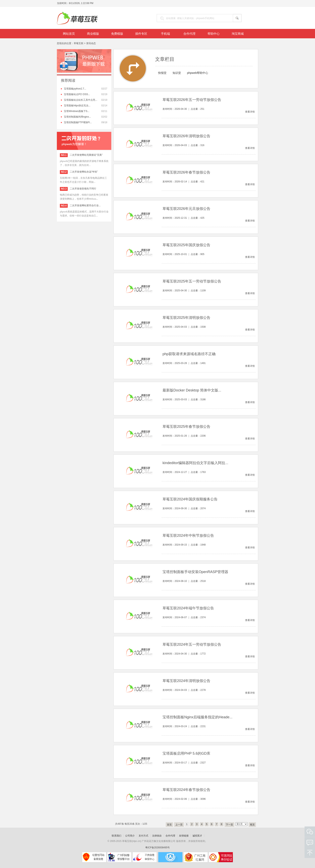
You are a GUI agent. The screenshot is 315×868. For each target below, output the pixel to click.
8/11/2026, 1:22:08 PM (81, 3)
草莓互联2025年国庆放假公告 (186, 245)
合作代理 (189, 34)
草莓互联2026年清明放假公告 (186, 136)
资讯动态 (91, 43)
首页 (169, 825)
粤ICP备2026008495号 (158, 848)
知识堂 (177, 73)
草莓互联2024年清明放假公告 (186, 681)
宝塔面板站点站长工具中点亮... (81, 100)
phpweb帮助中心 (198, 73)
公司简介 (130, 836)
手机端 (165, 34)
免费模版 (117, 34)
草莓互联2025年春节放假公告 (186, 427)
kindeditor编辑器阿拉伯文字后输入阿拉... (195, 463)
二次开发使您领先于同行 (83, 189)
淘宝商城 (238, 34)
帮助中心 (214, 34)
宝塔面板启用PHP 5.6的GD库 (186, 753)
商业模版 (93, 34)
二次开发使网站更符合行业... (85, 205)
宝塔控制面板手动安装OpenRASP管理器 (195, 572)
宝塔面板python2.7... (75, 89)
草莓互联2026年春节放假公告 (186, 172)
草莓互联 (79, 43)
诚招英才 (197, 836)
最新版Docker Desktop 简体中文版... (192, 390)
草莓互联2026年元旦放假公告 (186, 209)
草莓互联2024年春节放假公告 (186, 790)
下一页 (229, 825)
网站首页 (69, 34)
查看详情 (250, 112)
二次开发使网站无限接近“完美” (86, 155)
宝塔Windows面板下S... (77, 111)
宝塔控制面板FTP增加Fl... (78, 122)
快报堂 (162, 73)
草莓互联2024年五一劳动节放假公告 (192, 644)
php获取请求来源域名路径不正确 (189, 354)
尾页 (252, 825)
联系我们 (117, 836)
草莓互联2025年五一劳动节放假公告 (192, 281)
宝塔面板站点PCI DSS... (77, 94)
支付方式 (143, 836)
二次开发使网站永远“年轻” (84, 172)
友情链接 (184, 836)
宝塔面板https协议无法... (77, 106)
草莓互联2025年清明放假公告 (186, 318)
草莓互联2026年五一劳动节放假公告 (192, 100)
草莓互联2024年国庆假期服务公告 (190, 499)
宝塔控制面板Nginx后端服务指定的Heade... (197, 717)
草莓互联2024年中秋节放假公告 (188, 536)
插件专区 (141, 34)
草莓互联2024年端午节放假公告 (188, 608)
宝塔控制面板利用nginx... (77, 117)
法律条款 (157, 836)
